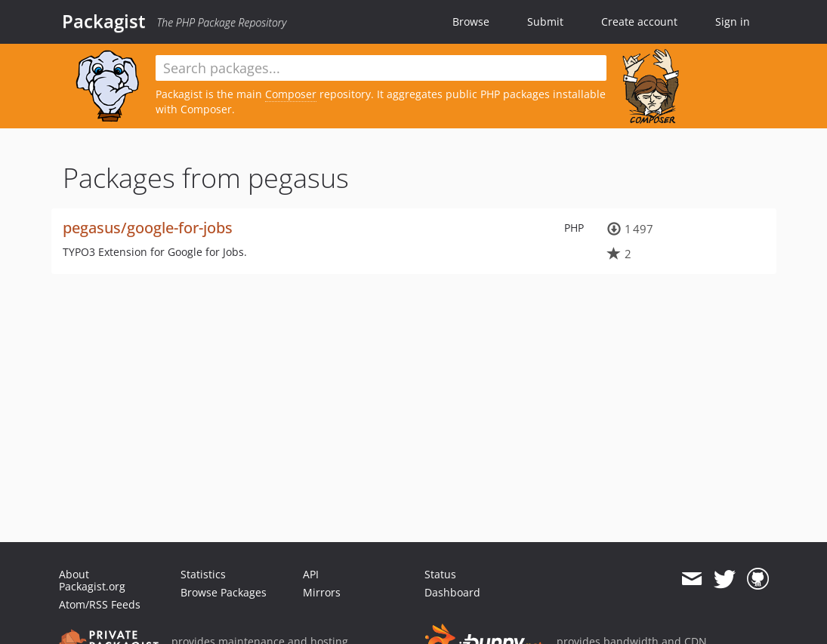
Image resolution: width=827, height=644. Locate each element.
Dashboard (452, 592)
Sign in (733, 22)
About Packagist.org (92, 580)
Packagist (104, 21)
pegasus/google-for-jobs (148, 228)
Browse (471, 22)
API (311, 574)
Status (440, 574)
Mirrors (322, 592)
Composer (291, 94)
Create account (639, 22)
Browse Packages (224, 592)
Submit (545, 22)
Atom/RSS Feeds (100, 604)
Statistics (203, 574)
